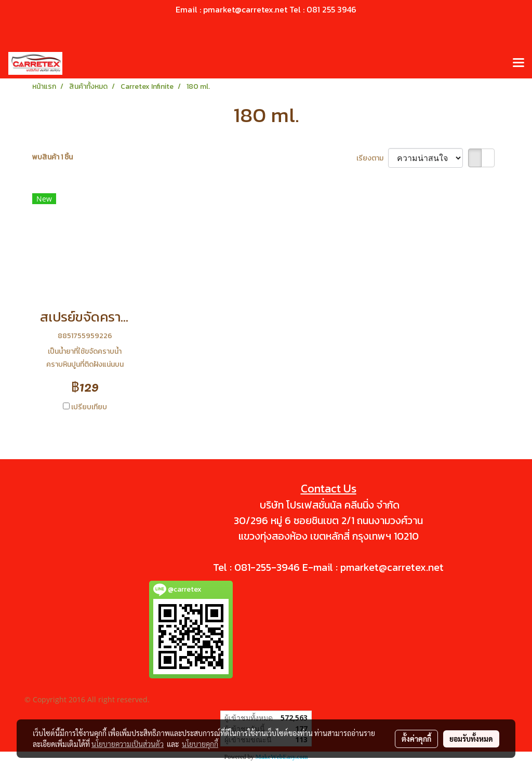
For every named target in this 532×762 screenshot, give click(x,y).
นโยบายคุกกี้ (200, 744)
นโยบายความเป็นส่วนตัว (128, 744)
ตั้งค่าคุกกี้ (416, 739)
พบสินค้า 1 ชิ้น (52, 157)
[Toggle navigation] (518, 63)
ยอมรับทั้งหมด (471, 739)
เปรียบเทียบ (89, 407)
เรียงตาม (372, 158)
